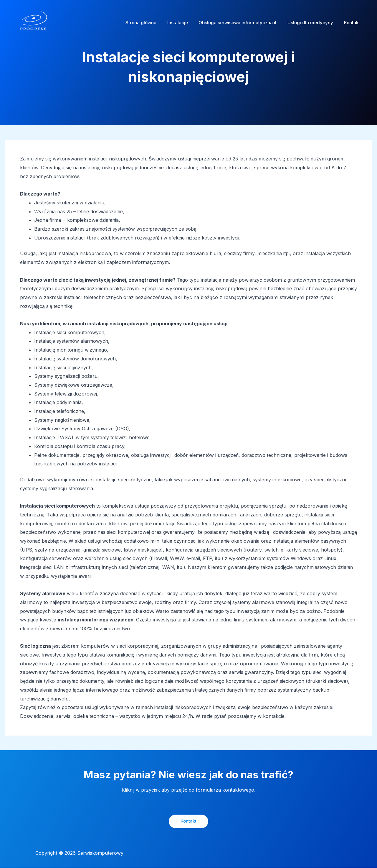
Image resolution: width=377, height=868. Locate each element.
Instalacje (184, 23)
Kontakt (353, 23)
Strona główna (150, 23)
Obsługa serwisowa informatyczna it (243, 23)
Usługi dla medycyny (313, 23)
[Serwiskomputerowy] (34, 22)
